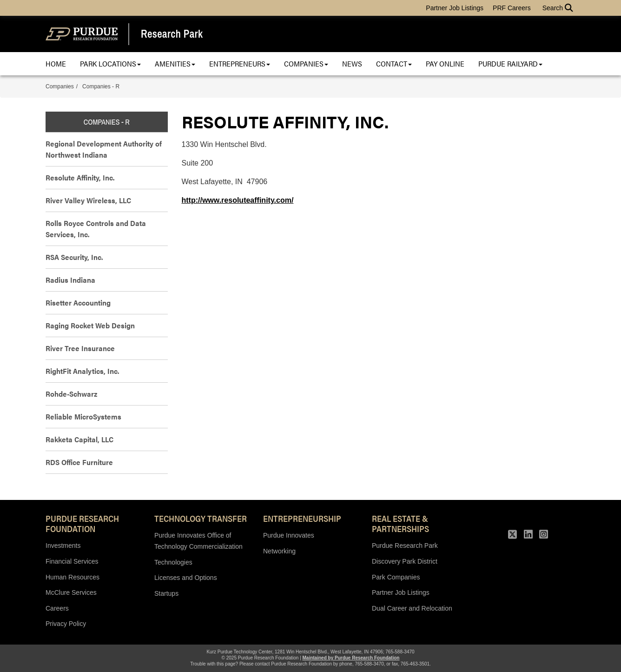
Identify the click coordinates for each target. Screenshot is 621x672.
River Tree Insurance (80, 348)
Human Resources (73, 577)
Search (558, 8)
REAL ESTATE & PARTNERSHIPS (400, 523)
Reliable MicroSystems (83, 416)
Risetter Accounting (78, 303)
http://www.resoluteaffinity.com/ (238, 200)
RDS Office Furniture (79, 462)
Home (56, 63)
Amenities (175, 63)
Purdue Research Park (405, 546)
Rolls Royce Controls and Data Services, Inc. (96, 229)
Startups (166, 593)
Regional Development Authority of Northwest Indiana (104, 149)
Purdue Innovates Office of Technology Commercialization (198, 541)
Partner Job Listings (455, 8)
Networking (279, 551)
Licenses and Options (186, 578)
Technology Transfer (201, 518)
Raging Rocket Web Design (90, 325)
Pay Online (445, 63)
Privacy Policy (66, 624)
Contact (394, 63)
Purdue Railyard (510, 63)
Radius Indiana (70, 280)
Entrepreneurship (302, 518)
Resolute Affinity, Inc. (80, 177)
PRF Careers (512, 8)
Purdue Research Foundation (82, 523)
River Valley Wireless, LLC (88, 200)
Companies (306, 63)
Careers (57, 608)
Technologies (173, 562)
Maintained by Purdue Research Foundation (351, 658)
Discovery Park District (405, 561)
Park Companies (396, 577)
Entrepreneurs (240, 63)
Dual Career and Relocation (412, 608)
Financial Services (72, 561)
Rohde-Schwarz (71, 394)
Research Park (172, 34)
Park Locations (110, 63)
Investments (63, 546)
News (352, 63)
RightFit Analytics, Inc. (82, 371)
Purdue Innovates (289, 535)
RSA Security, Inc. (74, 257)
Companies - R (101, 86)
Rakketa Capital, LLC (79, 439)
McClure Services (71, 592)
